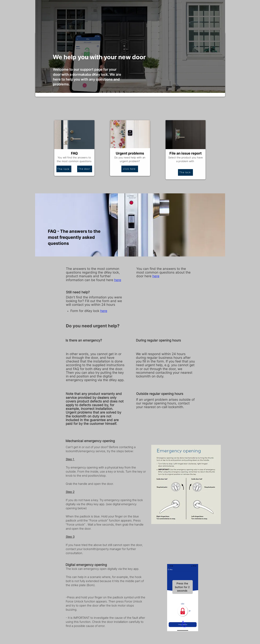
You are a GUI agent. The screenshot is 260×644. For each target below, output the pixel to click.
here (104, 311)
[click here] (130, 169)
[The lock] (64, 169)
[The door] (85, 169)
